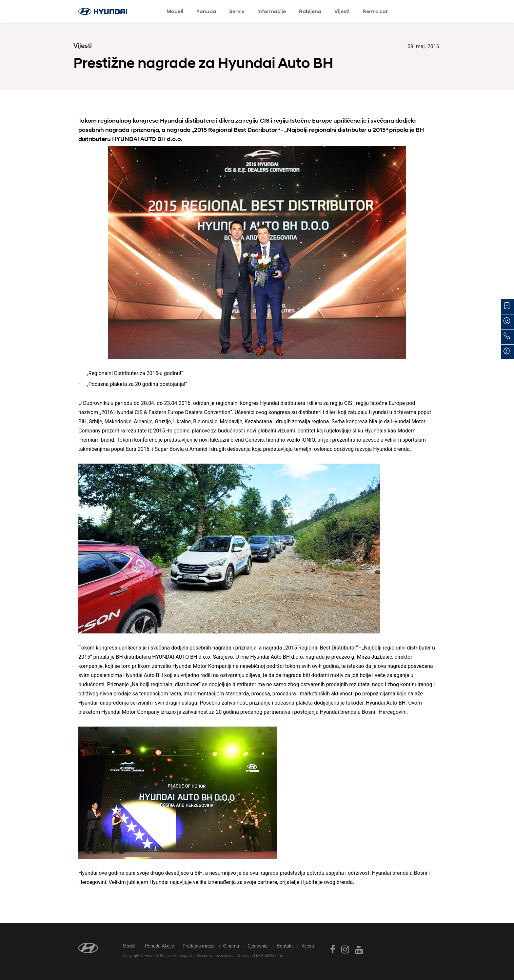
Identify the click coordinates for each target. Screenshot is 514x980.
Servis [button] (237, 11)
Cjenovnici (258, 946)
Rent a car (375, 11)
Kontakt (285, 946)
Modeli (129, 946)
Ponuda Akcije (159, 946)
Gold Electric (272, 956)
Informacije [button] (272, 11)
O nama (231, 946)
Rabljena (310, 11)
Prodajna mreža (199, 946)
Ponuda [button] (206, 11)
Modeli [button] (175, 11)
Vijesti (342, 11)
